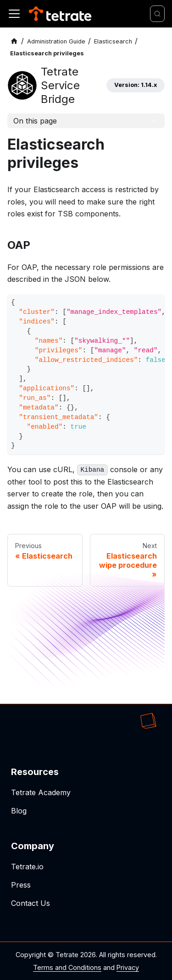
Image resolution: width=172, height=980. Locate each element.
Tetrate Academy (41, 792)
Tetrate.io (27, 867)
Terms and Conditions (67, 967)
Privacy (128, 967)
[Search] (157, 14)
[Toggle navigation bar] (14, 14)
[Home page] (14, 41)
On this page (35, 121)
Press (21, 885)
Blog (19, 811)
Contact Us (31, 903)
